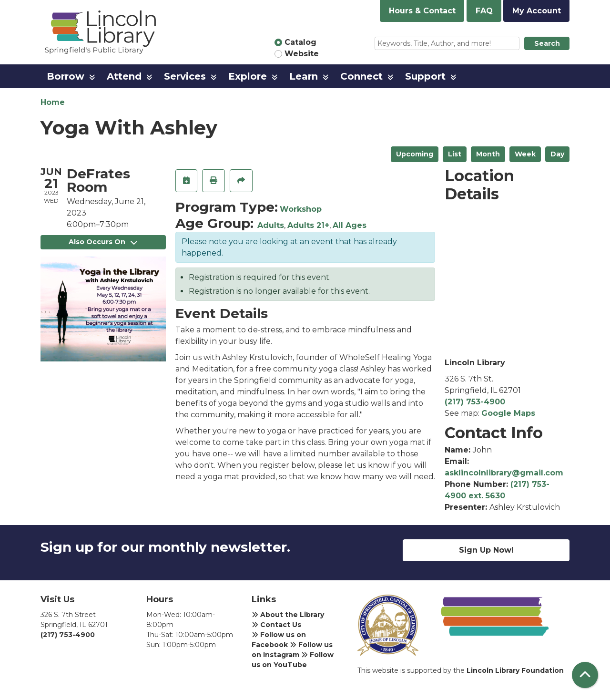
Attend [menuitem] (124, 76)
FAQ (484, 11)
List (455, 154)
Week (525, 154)
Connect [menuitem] (361, 76)
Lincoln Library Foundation (515, 670)
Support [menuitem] (425, 76)
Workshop (301, 209)
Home (53, 102)
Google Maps (508, 413)
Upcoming (415, 154)
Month (488, 154)
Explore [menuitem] (248, 76)
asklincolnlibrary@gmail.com (504, 473)
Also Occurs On (103, 242)
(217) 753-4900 (475, 402)
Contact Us (276, 625)
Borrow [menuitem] (66, 76)
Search (547, 43)
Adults (271, 225)
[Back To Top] (585, 675)
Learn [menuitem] (304, 76)
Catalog (300, 42)
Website (302, 54)
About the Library (288, 615)
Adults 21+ (308, 225)
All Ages (350, 225)
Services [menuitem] (185, 76)
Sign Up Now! (486, 550)
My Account (537, 11)
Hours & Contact (422, 11)
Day (557, 154)
